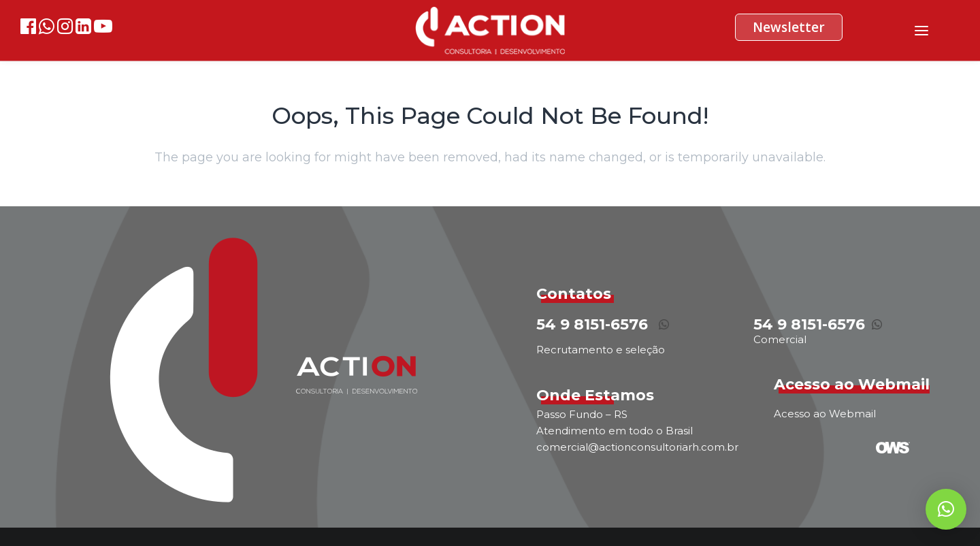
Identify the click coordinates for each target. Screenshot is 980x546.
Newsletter (789, 27)
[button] (946, 509)
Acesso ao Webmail (825, 414)
